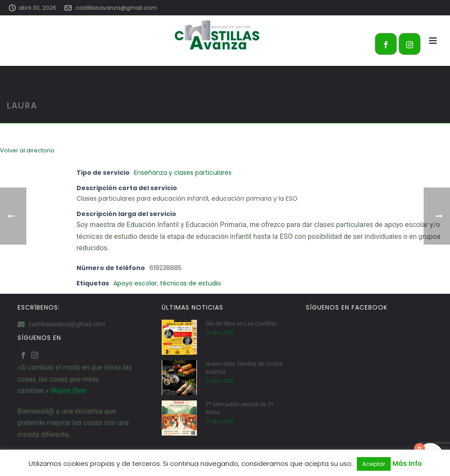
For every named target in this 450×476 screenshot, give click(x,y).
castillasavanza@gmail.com (116, 8)
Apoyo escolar (135, 283)
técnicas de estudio (191, 283)
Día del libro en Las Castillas (241, 323)
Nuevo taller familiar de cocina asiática (244, 368)
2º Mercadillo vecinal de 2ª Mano (240, 408)
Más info (407, 463)
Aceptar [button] (374, 464)
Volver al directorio (27, 150)
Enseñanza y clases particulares (183, 173)
